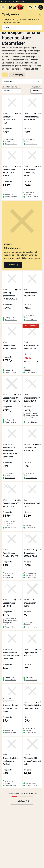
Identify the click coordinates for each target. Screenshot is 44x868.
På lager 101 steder (32, 144)
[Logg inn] (36, 7)
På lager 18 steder (31, 627)
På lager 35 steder (31, 478)
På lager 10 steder (11, 528)
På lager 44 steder (11, 785)
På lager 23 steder (31, 422)
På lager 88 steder (31, 320)
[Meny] (3, 7)
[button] (22, 82)
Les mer (34, 69)
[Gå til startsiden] (17, 7)
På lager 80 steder (11, 733)
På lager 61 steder (31, 785)
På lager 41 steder (11, 680)
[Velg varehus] (30, 7)
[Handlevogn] (41, 7)
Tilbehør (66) (17, 75)
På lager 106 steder (32, 197)
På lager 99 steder (11, 372)
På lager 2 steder (31, 528)
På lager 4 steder (31, 733)
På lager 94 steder (11, 144)
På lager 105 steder (11, 197)
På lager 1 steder (10, 478)
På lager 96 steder (11, 320)
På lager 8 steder (31, 577)
